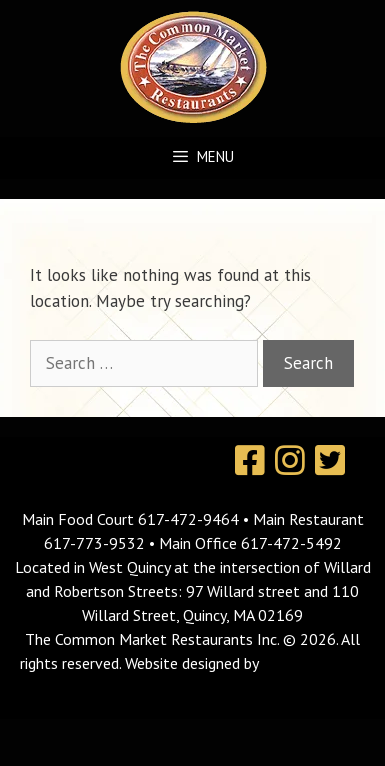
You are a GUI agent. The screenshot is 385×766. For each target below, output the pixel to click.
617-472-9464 (190, 519)
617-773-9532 (94, 543)
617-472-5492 (291, 543)
